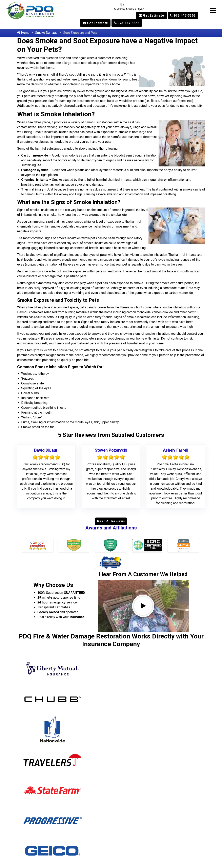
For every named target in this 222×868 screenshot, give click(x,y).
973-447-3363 (183, 15)
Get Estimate (151, 15)
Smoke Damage (46, 33)
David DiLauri (46, 450)
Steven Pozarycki (111, 450)
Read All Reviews (111, 521)
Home (23, 33)
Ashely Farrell (176, 450)
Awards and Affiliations (111, 528)
